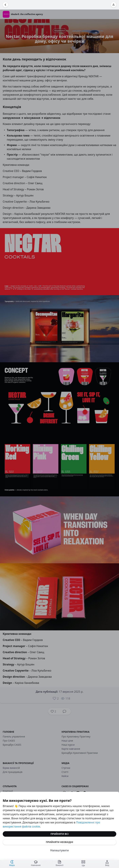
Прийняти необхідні (60, 842)
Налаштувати (60, 850)
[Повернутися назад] (5, 5)
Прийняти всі (60, 834)
